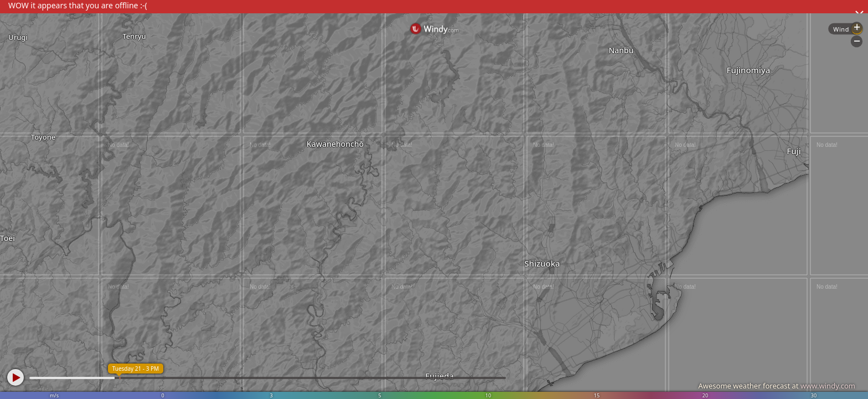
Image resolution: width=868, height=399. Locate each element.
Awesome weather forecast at (777, 386)
